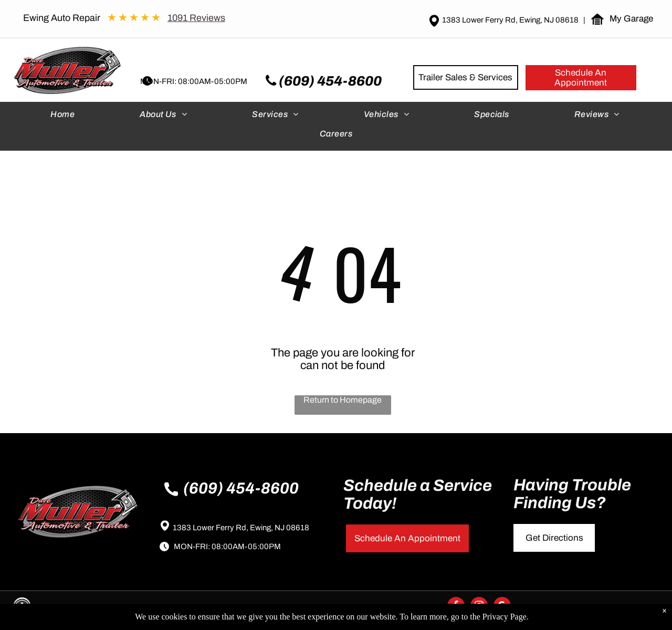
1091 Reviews (196, 18)
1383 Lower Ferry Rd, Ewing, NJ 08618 (241, 528)
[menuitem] (64, 117)
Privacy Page (505, 617)
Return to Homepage (343, 400)
